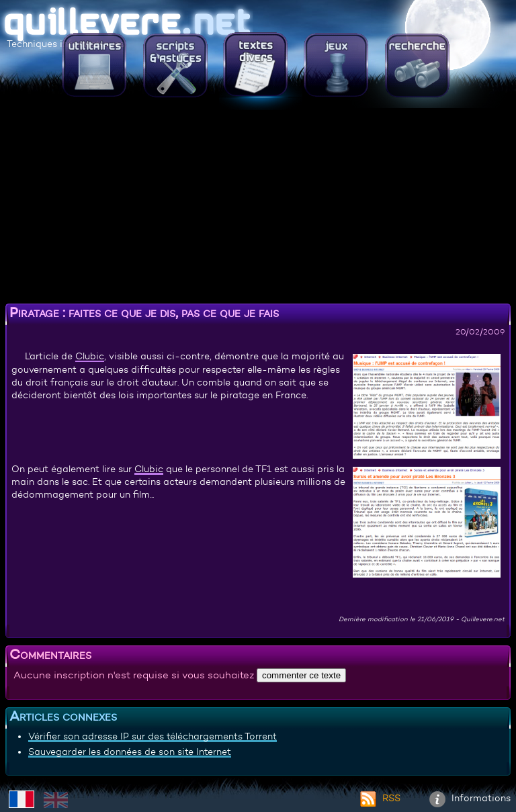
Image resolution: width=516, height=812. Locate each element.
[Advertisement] (258, 205)
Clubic (90, 356)
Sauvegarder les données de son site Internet (130, 752)
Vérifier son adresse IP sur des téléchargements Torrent (153, 736)
